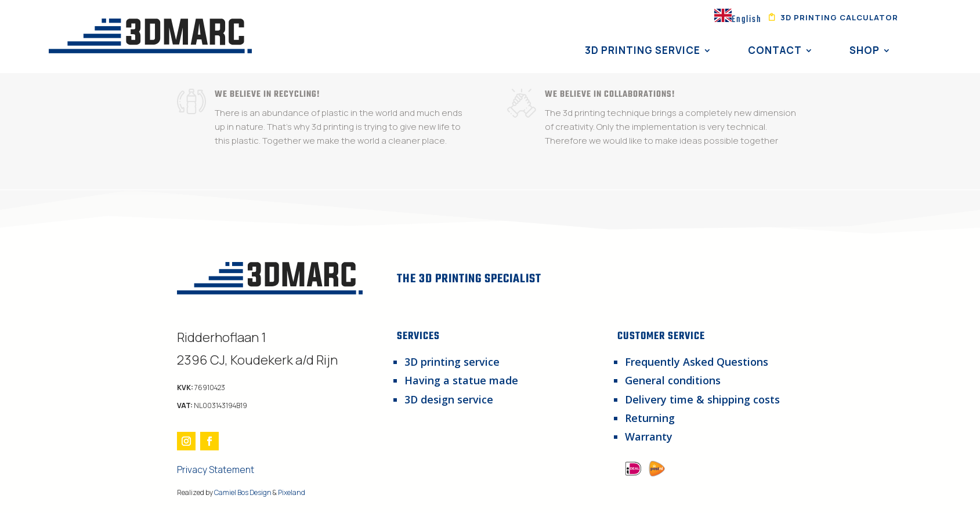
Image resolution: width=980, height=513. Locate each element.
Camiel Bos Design (243, 492)
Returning (650, 418)
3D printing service (452, 362)
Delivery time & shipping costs (702, 399)
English (738, 19)
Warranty (649, 436)
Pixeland (292, 492)
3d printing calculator (839, 18)
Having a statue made (461, 380)
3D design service (449, 399)
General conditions (673, 380)
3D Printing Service (643, 50)
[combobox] (738, 19)
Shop (865, 50)
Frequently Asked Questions (697, 362)
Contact (775, 50)
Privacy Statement (216, 470)
